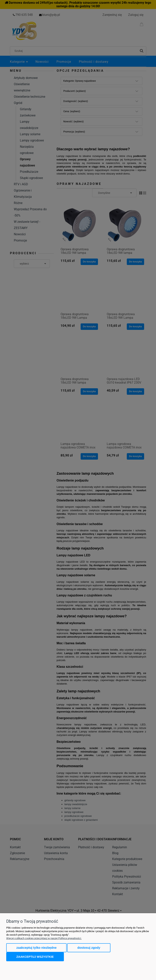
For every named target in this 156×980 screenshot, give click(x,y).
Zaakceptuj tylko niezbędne (36, 948)
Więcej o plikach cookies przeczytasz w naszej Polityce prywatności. (44, 938)
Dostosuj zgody (89, 948)
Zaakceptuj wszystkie (35, 957)
